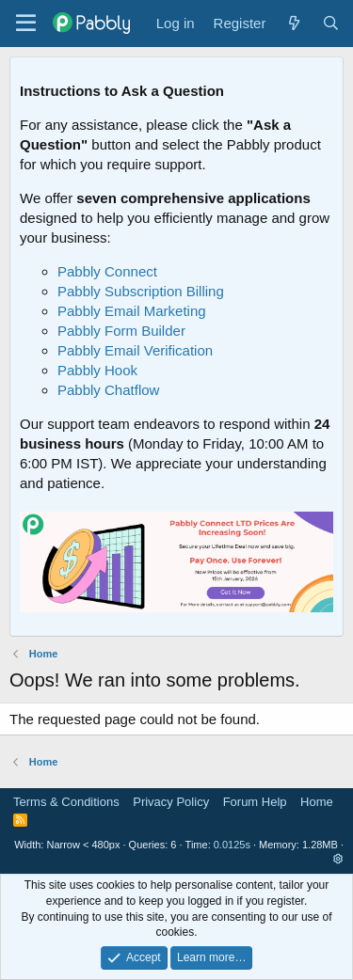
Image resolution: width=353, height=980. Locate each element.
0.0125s (232, 845)
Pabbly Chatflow (108, 390)
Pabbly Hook (97, 370)
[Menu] (26, 24)
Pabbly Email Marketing (132, 311)
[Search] (331, 23)
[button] (338, 859)
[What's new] (293, 23)
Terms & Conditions (66, 802)
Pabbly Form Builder (121, 331)
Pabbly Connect (107, 271)
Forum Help (255, 802)
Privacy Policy (171, 802)
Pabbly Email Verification (135, 350)
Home (317, 802)
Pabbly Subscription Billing (141, 291)
